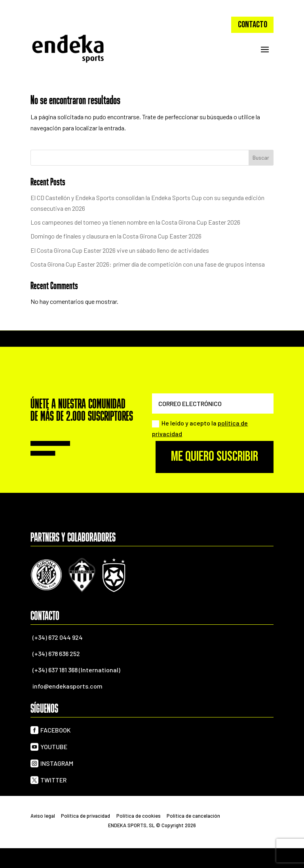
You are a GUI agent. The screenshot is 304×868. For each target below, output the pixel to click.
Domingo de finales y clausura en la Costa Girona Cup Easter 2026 (116, 236)
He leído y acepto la (200, 428)
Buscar (261, 157)
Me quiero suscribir (215, 457)
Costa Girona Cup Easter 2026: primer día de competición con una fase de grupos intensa (148, 264)
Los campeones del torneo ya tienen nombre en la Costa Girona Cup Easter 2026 (135, 222)
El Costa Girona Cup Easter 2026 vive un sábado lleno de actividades (120, 250)
